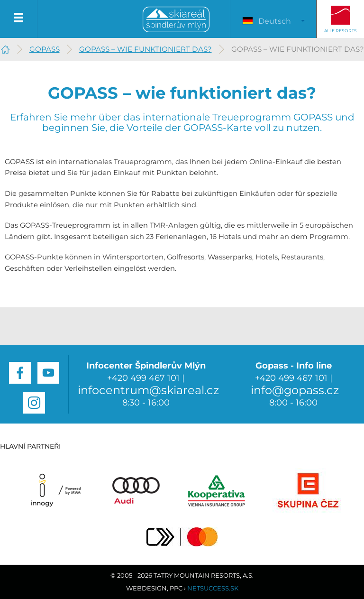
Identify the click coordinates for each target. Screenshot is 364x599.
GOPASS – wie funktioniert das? (146, 49)
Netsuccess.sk (213, 588)
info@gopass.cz (295, 390)
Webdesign (146, 588)
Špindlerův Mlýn (176, 20)
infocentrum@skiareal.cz (148, 390)
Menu (19, 19)
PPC (176, 588)
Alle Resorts (341, 31)
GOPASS (45, 49)
